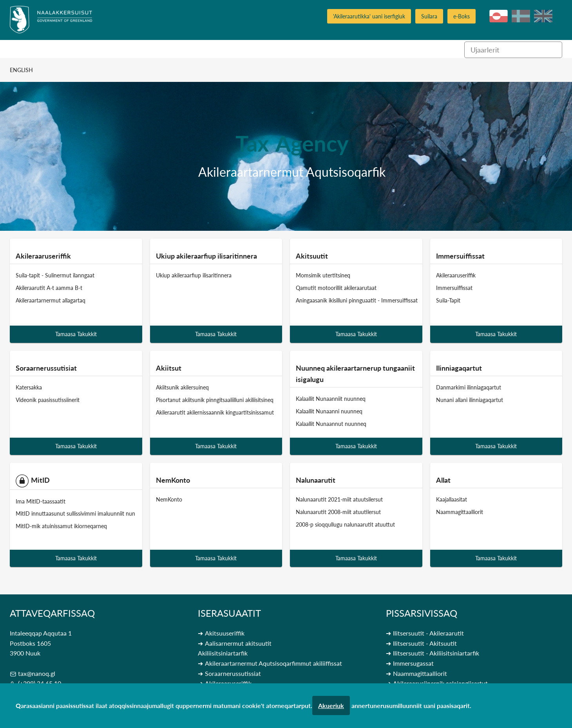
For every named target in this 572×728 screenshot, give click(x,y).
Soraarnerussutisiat (46, 368)
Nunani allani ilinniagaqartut (470, 400)
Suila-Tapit (448, 300)
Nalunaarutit (316, 480)
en (543, 16)
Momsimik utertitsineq (323, 275)
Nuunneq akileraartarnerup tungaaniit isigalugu (355, 374)
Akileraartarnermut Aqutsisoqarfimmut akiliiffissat (273, 663)
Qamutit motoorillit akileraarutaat (336, 288)
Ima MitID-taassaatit (41, 501)
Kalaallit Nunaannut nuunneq (331, 423)
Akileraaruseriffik (43, 256)
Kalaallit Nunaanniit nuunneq (331, 399)
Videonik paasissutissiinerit (48, 400)
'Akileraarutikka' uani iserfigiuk (369, 16)
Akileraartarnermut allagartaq (51, 300)
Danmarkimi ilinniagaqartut (469, 387)
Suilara (429, 16)
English (21, 70)
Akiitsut (169, 368)
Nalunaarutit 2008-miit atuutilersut (338, 512)
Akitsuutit (312, 256)
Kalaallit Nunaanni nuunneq (329, 411)
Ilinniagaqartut (459, 368)
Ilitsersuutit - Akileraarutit (428, 633)
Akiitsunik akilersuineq (182, 387)
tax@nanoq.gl (37, 673)
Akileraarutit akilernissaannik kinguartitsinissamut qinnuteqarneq (233, 412)
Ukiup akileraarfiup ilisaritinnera (206, 256)
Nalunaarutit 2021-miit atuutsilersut (339, 499)
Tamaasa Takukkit (76, 334)
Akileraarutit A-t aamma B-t (49, 288)
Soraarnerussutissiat (233, 673)
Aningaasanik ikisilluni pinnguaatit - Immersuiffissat (357, 300)
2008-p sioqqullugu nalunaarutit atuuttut (345, 524)
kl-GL (499, 16)
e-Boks (462, 16)
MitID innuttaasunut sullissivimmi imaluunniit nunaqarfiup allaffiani (96, 513)
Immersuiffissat (460, 256)
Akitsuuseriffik (225, 633)
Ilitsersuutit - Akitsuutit (425, 643)
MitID (33, 481)
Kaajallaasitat (452, 499)
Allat (443, 480)
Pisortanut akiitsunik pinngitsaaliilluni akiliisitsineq (215, 400)
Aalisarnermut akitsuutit (238, 643)
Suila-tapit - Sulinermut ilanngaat (55, 275)
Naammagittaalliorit (460, 512)
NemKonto (173, 480)
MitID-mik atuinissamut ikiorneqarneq (61, 526)
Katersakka (29, 387)
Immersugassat (413, 663)
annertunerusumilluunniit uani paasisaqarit (411, 705)
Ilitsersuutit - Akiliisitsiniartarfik (436, 653)
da (521, 16)
